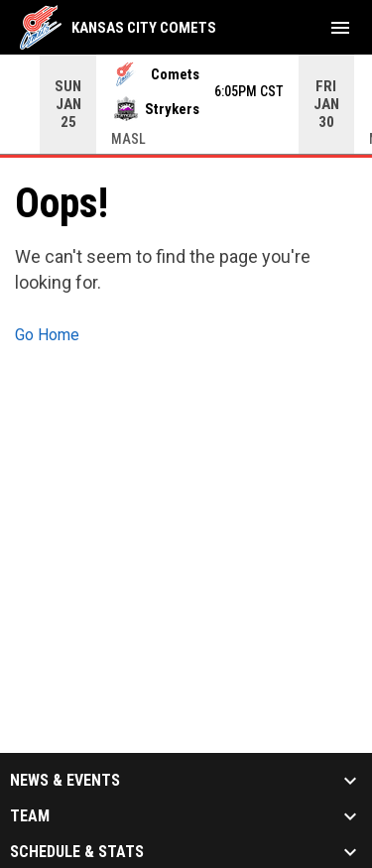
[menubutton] (340, 28)
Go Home (47, 334)
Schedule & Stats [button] (77, 851)
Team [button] (30, 815)
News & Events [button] (65, 780)
